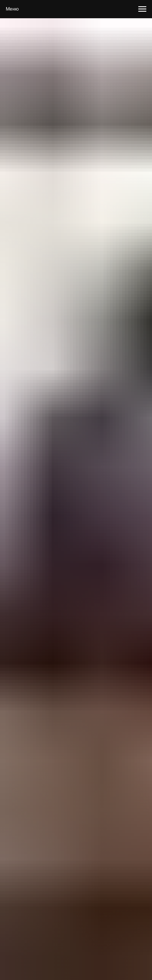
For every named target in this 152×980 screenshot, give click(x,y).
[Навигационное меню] (142, 9)
